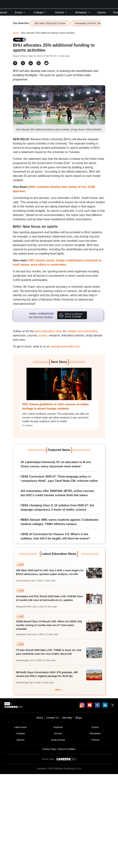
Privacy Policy (49, 749)
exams (43, 335)
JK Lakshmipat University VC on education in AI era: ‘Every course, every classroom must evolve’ (56, 464)
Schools (61, 12)
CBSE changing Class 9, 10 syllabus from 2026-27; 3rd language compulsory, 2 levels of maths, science (57, 507)
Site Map (67, 718)
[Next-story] (59, 387)
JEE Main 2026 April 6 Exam (50, 23)
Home (16, 33)
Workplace (83, 12)
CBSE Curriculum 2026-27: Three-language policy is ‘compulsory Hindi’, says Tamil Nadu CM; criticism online (59, 479)
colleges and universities (82, 331)
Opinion (102, 12)
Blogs (78, 718)
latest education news (48, 331)
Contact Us (53, 718)
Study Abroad (58, 740)
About (40, 718)
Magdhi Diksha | (21, 56)
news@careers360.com (65, 346)
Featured (58, 727)
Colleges (40, 12)
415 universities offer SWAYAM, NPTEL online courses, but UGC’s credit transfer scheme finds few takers (58, 493)
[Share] (15, 63)
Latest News (21, 727)
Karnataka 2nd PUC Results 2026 (93, 23)
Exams (20, 12)
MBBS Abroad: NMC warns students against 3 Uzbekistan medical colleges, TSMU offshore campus (60, 522)
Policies (95, 740)
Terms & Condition (67, 749)
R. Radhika (27, 426)
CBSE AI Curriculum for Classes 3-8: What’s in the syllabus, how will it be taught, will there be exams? (55, 536)
